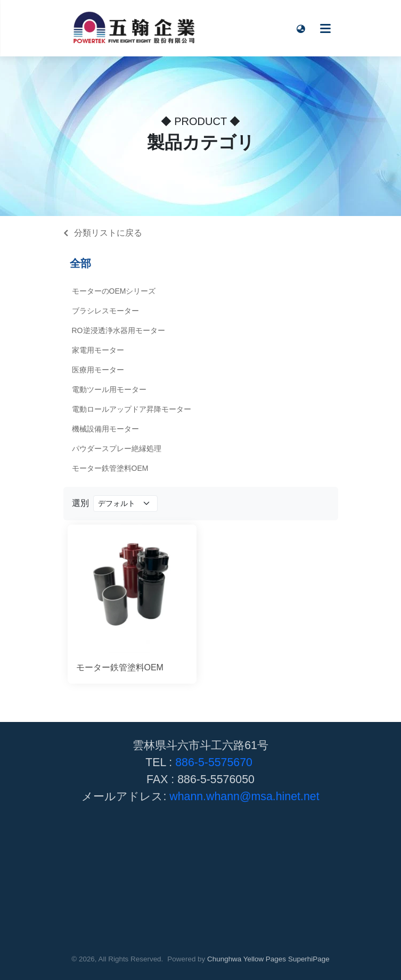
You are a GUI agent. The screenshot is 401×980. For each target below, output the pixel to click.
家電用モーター (98, 350)
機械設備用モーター (105, 429)
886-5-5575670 (214, 762)
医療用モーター (98, 370)
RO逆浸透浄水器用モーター (118, 330)
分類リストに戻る (108, 233)
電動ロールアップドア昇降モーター (132, 409)
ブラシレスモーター (105, 311)
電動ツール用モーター (109, 389)
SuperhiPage (309, 959)
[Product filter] (125, 504)
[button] (301, 28)
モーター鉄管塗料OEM (110, 468)
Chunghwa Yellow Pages (247, 959)
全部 (80, 263)
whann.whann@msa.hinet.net (244, 796)
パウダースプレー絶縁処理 (117, 449)
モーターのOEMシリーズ (114, 291)
